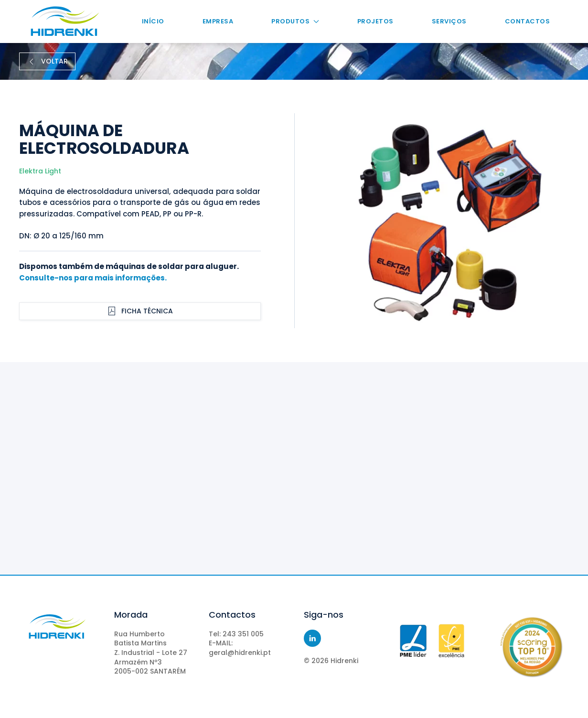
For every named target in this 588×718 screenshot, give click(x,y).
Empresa (218, 21)
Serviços (449, 21)
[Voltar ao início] (65, 21)
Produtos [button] (295, 21)
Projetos (375, 21)
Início (153, 21)
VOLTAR (47, 61)
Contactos (528, 21)
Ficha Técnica (140, 311)
